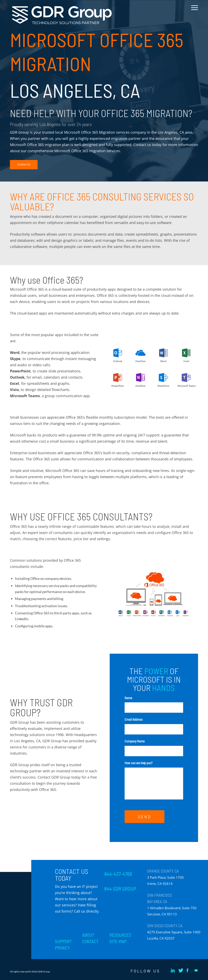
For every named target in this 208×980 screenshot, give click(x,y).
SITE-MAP (118, 941)
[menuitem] (193, 11)
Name (130, 698)
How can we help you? (139, 763)
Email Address (135, 719)
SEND (145, 817)
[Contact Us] (24, 165)
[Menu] (193, 11)
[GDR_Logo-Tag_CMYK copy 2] (62, 15)
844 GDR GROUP (120, 889)
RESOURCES (120, 935)
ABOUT (88, 935)
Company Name (135, 741)
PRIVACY (62, 948)
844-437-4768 (118, 874)
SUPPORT (63, 941)
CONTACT (90, 941)
